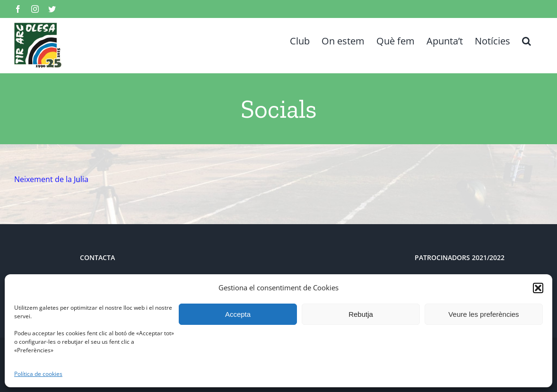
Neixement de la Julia (51, 179)
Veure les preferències (483, 314)
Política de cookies (38, 374)
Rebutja (361, 314)
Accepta (238, 314)
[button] (538, 288)
